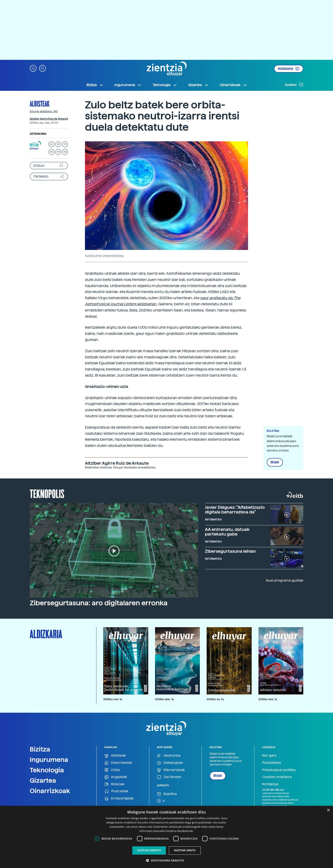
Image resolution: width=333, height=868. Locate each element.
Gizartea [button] (198, 85)
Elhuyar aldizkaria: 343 (44, 111)
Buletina (294, 85)
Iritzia (112, 770)
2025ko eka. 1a (268, 699)
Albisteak (40, 104)
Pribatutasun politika (279, 770)
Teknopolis (47, 493)
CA (58, 152)
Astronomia (38, 134)
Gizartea (43, 780)
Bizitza (40, 749)
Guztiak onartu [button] (149, 850)
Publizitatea (271, 763)
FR (65, 144)
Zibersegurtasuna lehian (230, 551)
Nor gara (269, 755)
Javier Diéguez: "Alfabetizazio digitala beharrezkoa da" (235, 510)
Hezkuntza (169, 756)
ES (58, 144)
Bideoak (114, 784)
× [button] (328, 810)
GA (65, 152)
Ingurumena (49, 760)
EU (51, 144)
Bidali (275, 462)
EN (51, 152)
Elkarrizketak (118, 763)
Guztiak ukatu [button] (185, 850)
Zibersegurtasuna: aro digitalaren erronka (99, 603)
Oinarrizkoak (50, 791)
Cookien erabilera (277, 777)
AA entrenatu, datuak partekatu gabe (227, 532)
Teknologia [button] (165, 85)
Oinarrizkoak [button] (233, 85)
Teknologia (47, 770)
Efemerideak (171, 770)
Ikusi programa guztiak (285, 580)
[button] (33, 68)
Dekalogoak (170, 763)
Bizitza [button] (95, 85)
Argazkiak (116, 777)
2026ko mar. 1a (113, 699)
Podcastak (116, 791)
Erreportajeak (119, 799)
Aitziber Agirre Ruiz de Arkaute (49, 119)
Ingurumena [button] (128, 85)
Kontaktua (270, 784)
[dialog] (166, 837)
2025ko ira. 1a (215, 699)
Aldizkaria (289, 69)
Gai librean (169, 777)
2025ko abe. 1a (164, 699)
